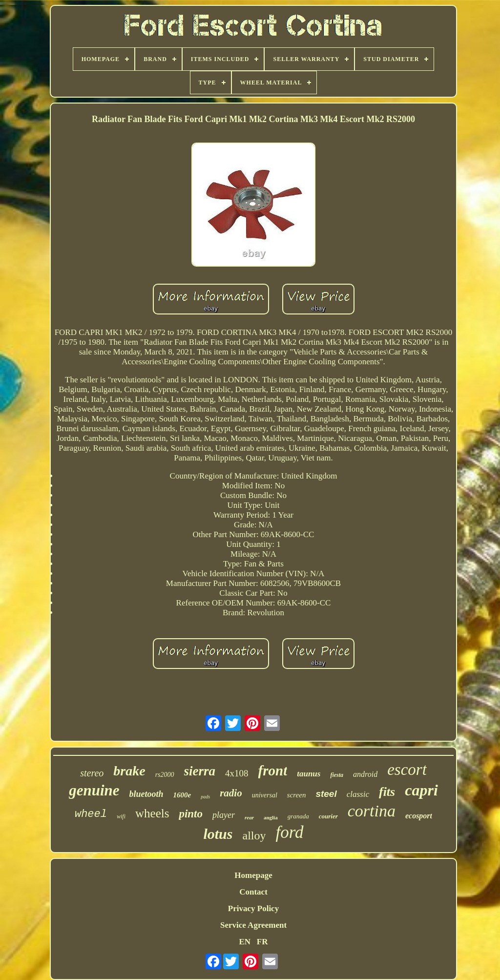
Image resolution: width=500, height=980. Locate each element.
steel (326, 794)
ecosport (419, 816)
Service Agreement (253, 925)
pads (205, 797)
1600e (182, 795)
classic (358, 794)
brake (129, 771)
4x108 (237, 773)
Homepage (253, 875)
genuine (94, 790)
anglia (271, 817)
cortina (372, 811)
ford (289, 832)
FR (262, 942)
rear (249, 817)
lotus (218, 834)
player (224, 815)
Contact (253, 892)
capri (421, 790)
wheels (152, 813)
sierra (200, 771)
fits (387, 792)
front (273, 771)
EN (245, 942)
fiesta (337, 775)
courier (328, 816)
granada (298, 816)
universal (265, 795)
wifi (121, 816)
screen (297, 795)
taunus (309, 774)
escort (407, 770)
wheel (91, 814)
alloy (254, 835)
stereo (92, 773)
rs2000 (165, 775)
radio (231, 793)
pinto (191, 814)
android (365, 774)
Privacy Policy (253, 908)
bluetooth (146, 794)
